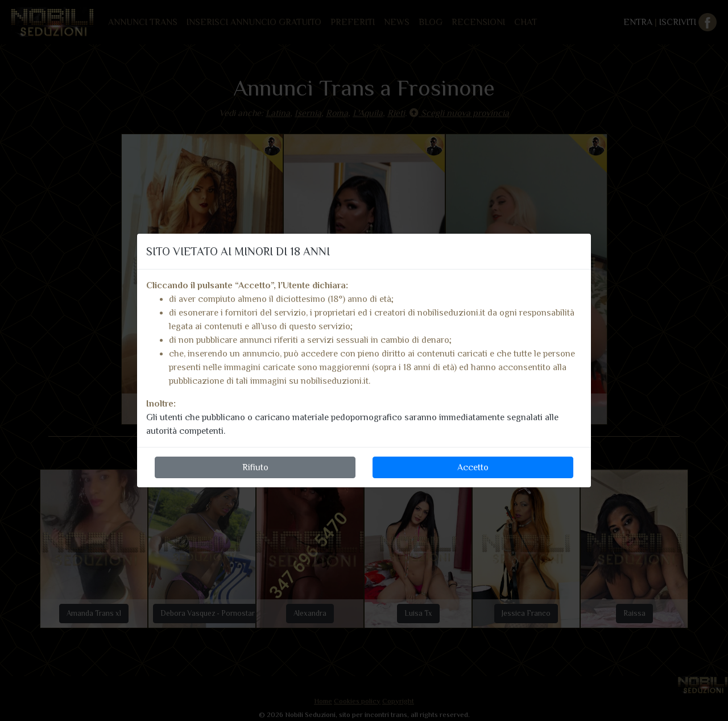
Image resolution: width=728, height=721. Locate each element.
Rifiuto (255, 467)
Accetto (473, 467)
